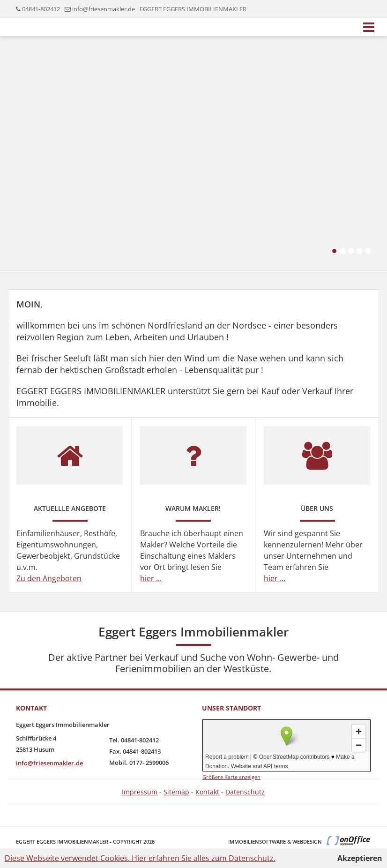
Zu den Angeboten (49, 578)
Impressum (140, 792)
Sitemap (176, 792)
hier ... (151, 578)
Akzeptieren (360, 858)
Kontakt (207, 792)
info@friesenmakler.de (104, 9)
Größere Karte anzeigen (231, 777)
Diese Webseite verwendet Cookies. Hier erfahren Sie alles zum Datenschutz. (140, 858)
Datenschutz (245, 792)
